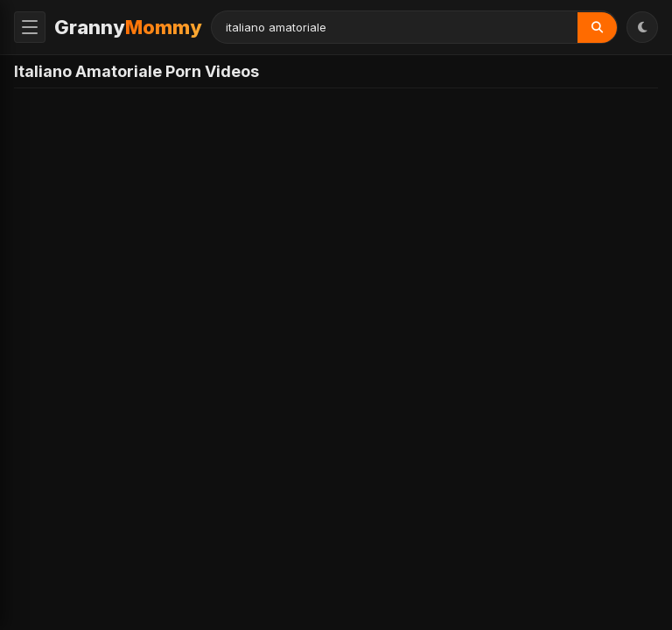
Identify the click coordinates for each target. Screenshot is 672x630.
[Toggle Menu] (30, 27)
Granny (128, 27)
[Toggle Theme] (642, 27)
